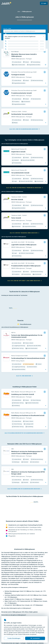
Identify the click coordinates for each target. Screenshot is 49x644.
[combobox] (24, 31)
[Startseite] (6, 3)
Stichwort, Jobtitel (7, 29)
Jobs (19, 11)
